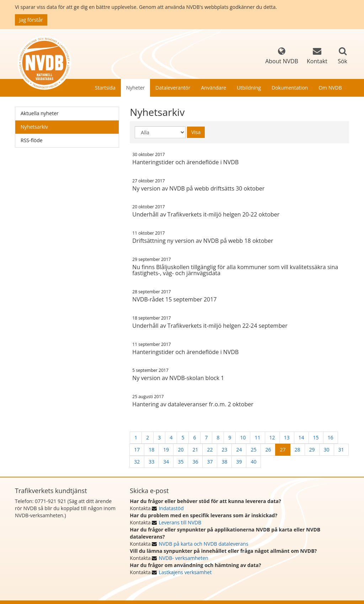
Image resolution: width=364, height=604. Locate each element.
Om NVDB (330, 88)
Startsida (105, 88)
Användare (213, 88)
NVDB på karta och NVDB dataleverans (203, 544)
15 (316, 437)
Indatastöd (171, 508)
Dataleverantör (173, 88)
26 (268, 450)
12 (272, 437)
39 (239, 462)
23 (224, 450)
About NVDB (282, 56)
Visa (196, 132)
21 (195, 450)
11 (257, 437)
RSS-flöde (32, 140)
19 (166, 450)
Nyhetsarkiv (34, 127)
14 (301, 437)
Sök (342, 61)
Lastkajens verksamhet (185, 572)
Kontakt (317, 56)
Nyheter (136, 88)
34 (166, 462)
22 (210, 450)
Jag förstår (31, 20)
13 (287, 437)
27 (283, 450)
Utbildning (249, 88)
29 (312, 450)
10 (243, 437)
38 (224, 462)
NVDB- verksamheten (183, 558)
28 (298, 450)
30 (327, 450)
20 (181, 450)
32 (137, 462)
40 (253, 462)
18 (151, 450)
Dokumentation (290, 88)
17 (137, 450)
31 (341, 450)
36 (195, 462)
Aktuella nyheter (40, 113)
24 (239, 450)
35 (181, 462)
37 (210, 462)
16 (331, 437)
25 (253, 450)
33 (151, 462)
